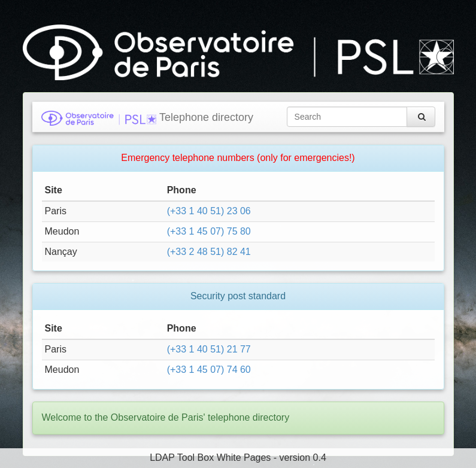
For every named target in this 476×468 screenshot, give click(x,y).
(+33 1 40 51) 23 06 (209, 211)
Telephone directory (148, 118)
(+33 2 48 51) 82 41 (209, 252)
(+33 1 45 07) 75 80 (209, 231)
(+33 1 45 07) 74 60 (209, 370)
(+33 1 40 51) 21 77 (209, 349)
